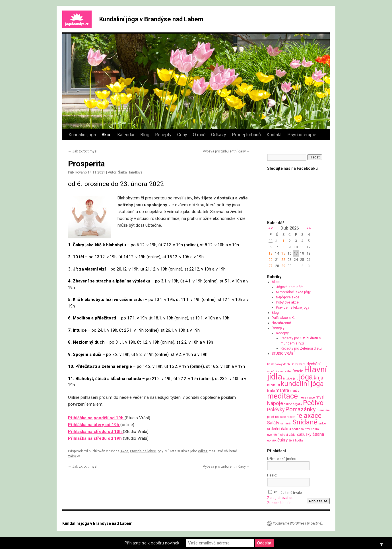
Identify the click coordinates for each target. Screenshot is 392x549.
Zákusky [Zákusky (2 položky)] (304, 434)
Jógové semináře (290, 287)
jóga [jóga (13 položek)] (306, 377)
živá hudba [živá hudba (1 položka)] (296, 440)
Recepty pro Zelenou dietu (301, 348)
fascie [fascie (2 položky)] (298, 371)
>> (309, 228)
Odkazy (219, 135)
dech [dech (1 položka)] (287, 364)
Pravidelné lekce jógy (147, 451)
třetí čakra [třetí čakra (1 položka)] (312, 429)
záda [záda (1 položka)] (292, 435)
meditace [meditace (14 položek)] (282, 396)
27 (271, 266)
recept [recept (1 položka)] (291, 417)
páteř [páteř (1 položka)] (271, 417)
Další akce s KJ (284, 318)
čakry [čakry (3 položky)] (283, 440)
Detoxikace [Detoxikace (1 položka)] (298, 364)
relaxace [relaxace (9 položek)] (309, 416)
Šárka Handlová (130, 172)
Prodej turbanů (246, 135)
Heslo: (272, 475)
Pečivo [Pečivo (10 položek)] (313, 403)
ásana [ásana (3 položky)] (318, 434)
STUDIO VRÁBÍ (283, 354)
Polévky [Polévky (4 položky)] (276, 409)
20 (271, 260)
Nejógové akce (288, 297)
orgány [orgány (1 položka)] (298, 404)
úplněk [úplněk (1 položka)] (272, 440)
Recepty (163, 135)
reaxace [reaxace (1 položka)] (280, 417)
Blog (145, 135)
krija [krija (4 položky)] (318, 378)
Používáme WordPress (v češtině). (298, 523)
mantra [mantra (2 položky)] (282, 390)
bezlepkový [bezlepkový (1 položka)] (275, 364)
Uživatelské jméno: (282, 459)
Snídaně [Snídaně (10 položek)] (305, 422)
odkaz (203, 451)
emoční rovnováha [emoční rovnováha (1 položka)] (279, 371)
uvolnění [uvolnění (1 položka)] (273, 435)
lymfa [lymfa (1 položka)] (271, 391)
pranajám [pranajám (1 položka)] (323, 410)
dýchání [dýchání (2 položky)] (314, 364)
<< (271, 228)
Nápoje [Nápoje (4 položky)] (275, 403)
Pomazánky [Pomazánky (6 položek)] (301, 409)
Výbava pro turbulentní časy (226, 151)
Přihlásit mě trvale (288, 493)
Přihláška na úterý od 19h (94, 425)
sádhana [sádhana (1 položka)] (298, 429)
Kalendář (126, 135)
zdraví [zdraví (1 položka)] (284, 435)
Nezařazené (281, 323)
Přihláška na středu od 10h (95, 432)
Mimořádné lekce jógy (293, 292)
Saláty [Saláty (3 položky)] (273, 423)
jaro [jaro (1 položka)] (296, 378)
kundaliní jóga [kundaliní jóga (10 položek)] (302, 384)
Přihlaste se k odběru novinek (152, 543)
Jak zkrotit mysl (83, 151)
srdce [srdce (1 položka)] (322, 423)
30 (271, 241)
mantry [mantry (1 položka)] (295, 391)
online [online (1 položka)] (288, 404)
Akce (107, 135)
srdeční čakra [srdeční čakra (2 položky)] (279, 429)
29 (283, 266)
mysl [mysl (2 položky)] (320, 397)
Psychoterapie (302, 135)
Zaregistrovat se (280, 498)
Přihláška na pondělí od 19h (96, 418)
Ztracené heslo (279, 503)
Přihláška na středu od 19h (95, 438)
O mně (199, 135)
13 (271, 253)
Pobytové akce (287, 302)
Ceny (182, 135)
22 (283, 260)
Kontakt (274, 135)
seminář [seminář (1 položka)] (286, 423)
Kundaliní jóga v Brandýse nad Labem (151, 19)
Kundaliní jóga (82, 135)
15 (283, 253)
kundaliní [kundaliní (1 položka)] (274, 385)
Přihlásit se (318, 501)
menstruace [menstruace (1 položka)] (307, 398)
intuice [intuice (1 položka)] (288, 378)
